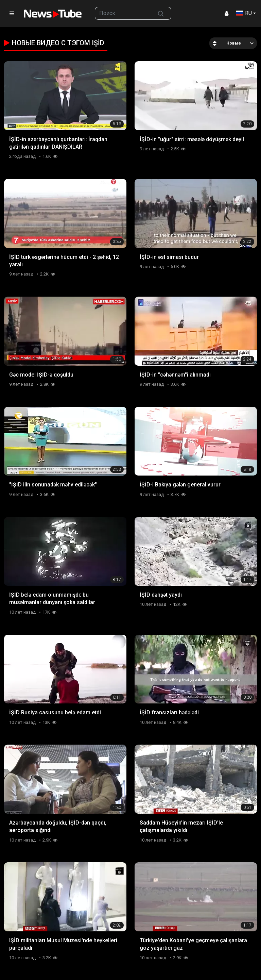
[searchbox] (123, 13)
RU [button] (244, 13)
